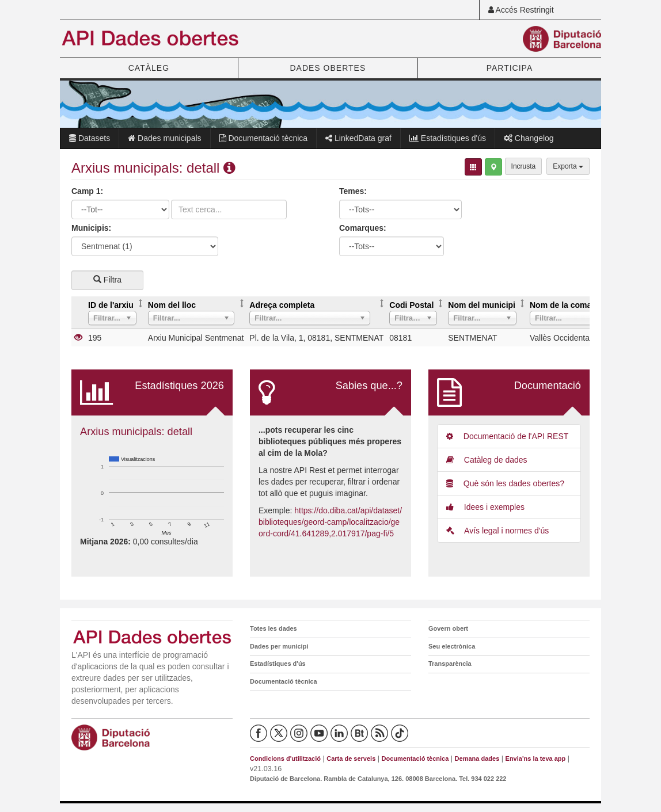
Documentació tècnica (264, 138)
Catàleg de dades (487, 460)
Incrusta (524, 166)
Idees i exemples (485, 507)
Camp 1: (87, 191)
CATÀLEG (149, 68)
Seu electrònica (452, 646)
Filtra (107, 280)
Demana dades (477, 758)
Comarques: (363, 228)
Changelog (529, 138)
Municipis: (91, 228)
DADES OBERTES (328, 68)
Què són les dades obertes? (505, 483)
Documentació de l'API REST (507, 436)
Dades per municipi (279, 646)
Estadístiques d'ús (448, 138)
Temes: (353, 191)
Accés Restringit (521, 10)
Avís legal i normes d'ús (497, 531)
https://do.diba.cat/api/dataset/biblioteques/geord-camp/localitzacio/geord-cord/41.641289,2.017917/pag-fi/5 (330, 522)
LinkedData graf (358, 138)
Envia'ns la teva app (536, 758)
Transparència (450, 664)
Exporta (568, 166)
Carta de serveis (351, 758)
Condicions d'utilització (285, 758)
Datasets (90, 138)
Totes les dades (273, 628)
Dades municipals (164, 138)
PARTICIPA (510, 68)
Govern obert (448, 628)
